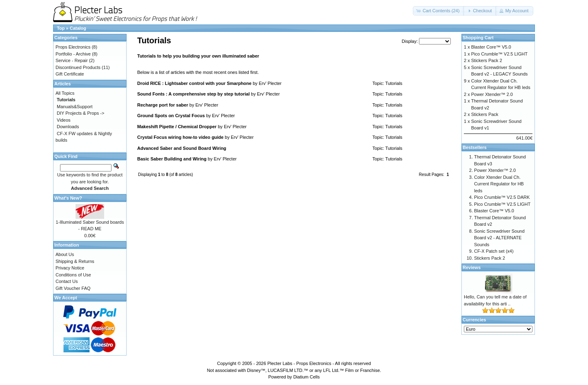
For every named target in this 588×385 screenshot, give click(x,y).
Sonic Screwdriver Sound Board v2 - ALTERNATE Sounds (499, 238)
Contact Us (67, 281)
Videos (63, 120)
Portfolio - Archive (73, 54)
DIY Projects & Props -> (80, 113)
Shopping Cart (478, 38)
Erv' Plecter (270, 83)
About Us (65, 254)
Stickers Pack (485, 114)
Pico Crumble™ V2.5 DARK (502, 197)
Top (61, 28)
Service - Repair (72, 60)
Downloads (68, 127)
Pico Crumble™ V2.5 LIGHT (499, 54)
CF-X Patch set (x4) (494, 251)
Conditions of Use (73, 275)
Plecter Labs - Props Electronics (300, 363)
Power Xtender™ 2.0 (492, 94)
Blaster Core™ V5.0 (491, 47)
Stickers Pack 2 (487, 60)
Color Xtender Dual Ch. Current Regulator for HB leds (499, 184)
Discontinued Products (78, 67)
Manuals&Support (75, 107)
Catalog (78, 28)
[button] (439, 11)
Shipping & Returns (75, 261)
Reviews (472, 267)
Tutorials (394, 83)
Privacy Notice (70, 268)
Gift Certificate (70, 74)
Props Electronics (73, 47)
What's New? (68, 198)
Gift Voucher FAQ (73, 288)
